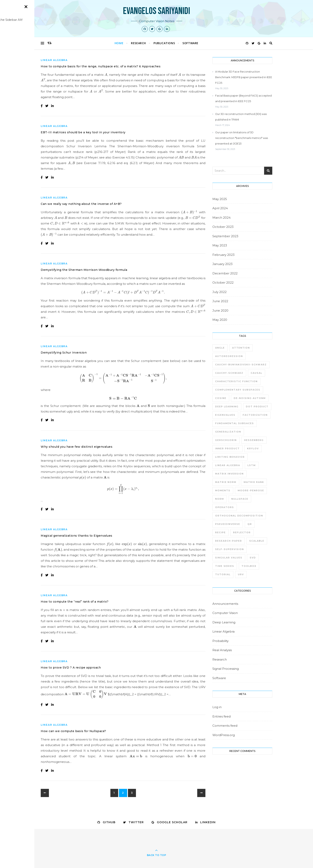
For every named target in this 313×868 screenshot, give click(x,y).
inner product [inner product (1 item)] (227, 448)
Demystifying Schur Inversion (64, 353)
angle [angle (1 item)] (220, 348)
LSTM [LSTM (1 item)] (252, 465)
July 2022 (219, 292)
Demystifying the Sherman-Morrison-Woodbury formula (84, 270)
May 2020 (220, 320)
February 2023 (223, 255)
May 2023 (220, 245)
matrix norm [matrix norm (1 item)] (226, 482)
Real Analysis (222, 650)
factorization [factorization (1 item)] (255, 415)
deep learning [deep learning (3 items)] (227, 407)
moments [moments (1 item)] (223, 490)
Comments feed (225, 726)
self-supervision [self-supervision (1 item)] (230, 549)
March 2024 (221, 218)
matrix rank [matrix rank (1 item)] (254, 482)
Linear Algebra (54, 60)
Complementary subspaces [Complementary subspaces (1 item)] (238, 390)
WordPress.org (224, 735)
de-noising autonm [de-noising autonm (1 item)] (250, 398)
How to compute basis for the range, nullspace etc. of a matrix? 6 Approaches (101, 66)
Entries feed (221, 716)
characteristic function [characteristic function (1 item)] (236, 381)
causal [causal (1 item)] (257, 373)
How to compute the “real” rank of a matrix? (75, 602)
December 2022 (225, 273)
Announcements (225, 604)
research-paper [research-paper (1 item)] (229, 541)
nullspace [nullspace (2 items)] (240, 499)
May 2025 (220, 199)
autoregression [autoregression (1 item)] (229, 356)
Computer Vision (225, 613)
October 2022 (223, 283)
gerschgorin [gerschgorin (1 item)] (226, 440)
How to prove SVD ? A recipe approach (71, 668)
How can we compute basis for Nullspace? (73, 731)
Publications (164, 43)
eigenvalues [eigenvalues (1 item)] (225, 415)
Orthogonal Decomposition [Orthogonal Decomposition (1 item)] (239, 516)
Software (190, 43)
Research (138, 43)
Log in (217, 707)
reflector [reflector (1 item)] (242, 532)
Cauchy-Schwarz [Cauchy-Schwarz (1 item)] (229, 373)
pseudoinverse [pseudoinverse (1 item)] (228, 524)
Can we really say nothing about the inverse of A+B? (81, 204)
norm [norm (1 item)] (220, 499)
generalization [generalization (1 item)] (228, 432)
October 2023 (223, 227)
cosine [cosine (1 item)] (221, 398)
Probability (220, 641)
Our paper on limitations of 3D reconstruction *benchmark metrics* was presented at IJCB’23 (242, 138)
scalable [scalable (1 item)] (257, 541)
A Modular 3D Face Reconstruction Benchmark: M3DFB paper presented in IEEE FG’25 (244, 77)
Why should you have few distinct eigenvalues (77, 447)
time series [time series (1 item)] (225, 566)
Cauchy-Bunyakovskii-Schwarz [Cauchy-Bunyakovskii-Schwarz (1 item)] (241, 365)
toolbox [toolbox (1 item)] (249, 566)
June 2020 (220, 310)
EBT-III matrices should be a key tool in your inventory (83, 132)
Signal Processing (226, 669)
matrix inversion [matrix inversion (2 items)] (229, 474)
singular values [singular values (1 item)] (229, 558)
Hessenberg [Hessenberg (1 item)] (254, 440)
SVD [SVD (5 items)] (253, 558)
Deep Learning (224, 622)
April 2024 (220, 208)
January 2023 (222, 264)
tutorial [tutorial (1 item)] (223, 574)
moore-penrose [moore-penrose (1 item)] (251, 490)
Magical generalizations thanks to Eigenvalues (77, 536)
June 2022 (220, 301)
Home (119, 43)
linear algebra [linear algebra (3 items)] (228, 465)
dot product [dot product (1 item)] (257, 407)
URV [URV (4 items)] (241, 574)
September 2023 (225, 236)
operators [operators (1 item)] (225, 507)
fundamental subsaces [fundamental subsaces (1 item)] (235, 423)
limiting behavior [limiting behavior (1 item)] (230, 457)
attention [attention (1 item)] (241, 348)
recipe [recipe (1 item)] (220, 532)
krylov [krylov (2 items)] (253, 448)
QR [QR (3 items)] (250, 524)
